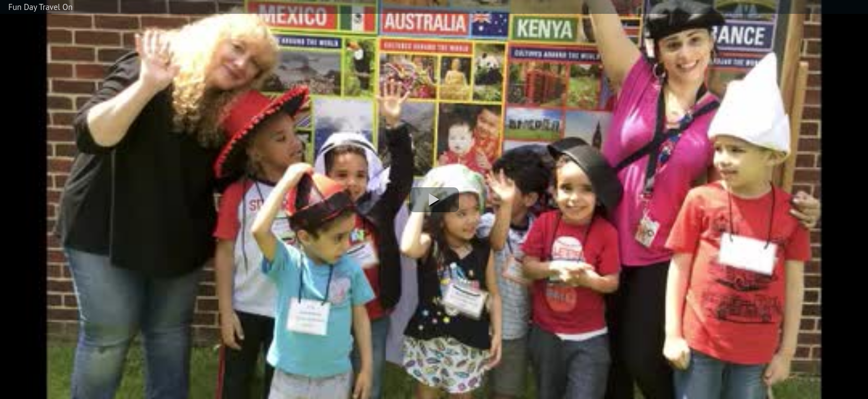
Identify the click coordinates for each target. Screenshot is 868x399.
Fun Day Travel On (40, 7)
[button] (434, 200)
